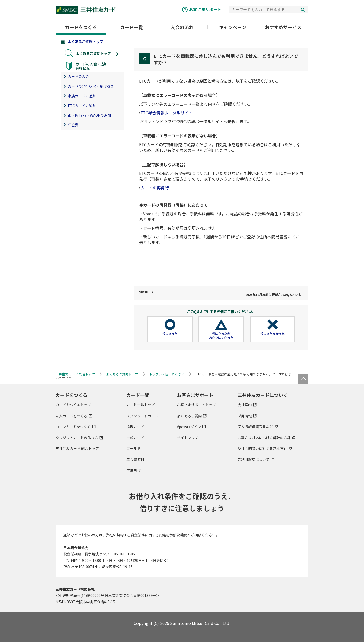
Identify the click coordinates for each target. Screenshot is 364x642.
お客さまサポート (205, 9)
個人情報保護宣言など (255, 427)
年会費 (73, 125)
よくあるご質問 (189, 416)
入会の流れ (182, 27)
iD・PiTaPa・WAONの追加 (89, 115)
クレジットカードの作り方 (77, 438)
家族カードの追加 (82, 96)
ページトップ (303, 379)
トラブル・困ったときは (167, 374)
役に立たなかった (272, 334)
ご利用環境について (254, 459)
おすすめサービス (283, 27)
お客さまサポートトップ (196, 405)
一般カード (135, 438)
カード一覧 (131, 27)
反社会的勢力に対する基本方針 (262, 448)
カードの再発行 (155, 188)
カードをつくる (81, 27)
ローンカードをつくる (73, 427)
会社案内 (245, 405)
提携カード (135, 427)
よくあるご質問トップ (85, 42)
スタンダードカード (142, 416)
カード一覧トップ (141, 405)
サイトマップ (188, 438)
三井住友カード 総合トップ (77, 448)
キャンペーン (233, 27)
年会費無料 (135, 459)
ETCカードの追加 (82, 106)
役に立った (170, 334)
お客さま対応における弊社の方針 (264, 438)
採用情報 (245, 416)
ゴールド (133, 448)
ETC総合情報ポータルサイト (167, 113)
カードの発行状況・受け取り (91, 86)
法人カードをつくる (72, 416)
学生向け (133, 470)
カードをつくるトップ (73, 405)
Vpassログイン (189, 427)
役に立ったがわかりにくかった (221, 336)
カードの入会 (78, 76)
